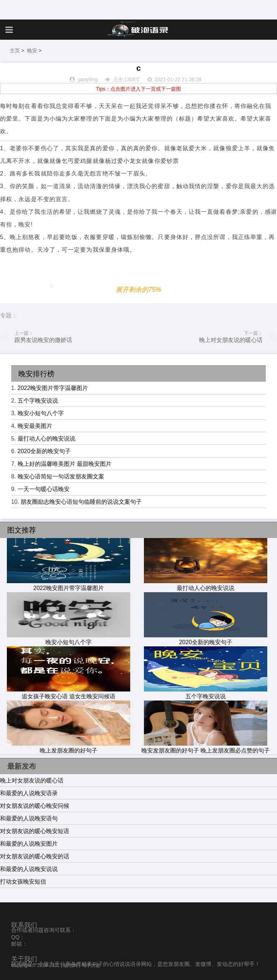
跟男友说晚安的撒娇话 (43, 340)
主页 (15, 51)
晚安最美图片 (35, 426)
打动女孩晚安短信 (23, 882)
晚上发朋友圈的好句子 (69, 747)
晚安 (32, 51)
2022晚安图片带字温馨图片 (53, 388)
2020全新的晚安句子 (44, 451)
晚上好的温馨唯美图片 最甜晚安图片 (65, 464)
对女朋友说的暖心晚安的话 (35, 856)
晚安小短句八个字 (41, 413)
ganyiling (87, 79)
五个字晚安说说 (38, 401)
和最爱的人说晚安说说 (29, 869)
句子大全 (91, 965)
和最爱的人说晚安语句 (29, 818)
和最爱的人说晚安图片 (29, 844)
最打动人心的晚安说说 (47, 439)
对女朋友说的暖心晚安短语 (35, 831)
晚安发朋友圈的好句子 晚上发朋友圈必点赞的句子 (206, 747)
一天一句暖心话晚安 (44, 489)
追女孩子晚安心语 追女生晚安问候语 (69, 693)
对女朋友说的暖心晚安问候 (35, 806)
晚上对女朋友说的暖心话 (231, 340)
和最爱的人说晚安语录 (29, 793)
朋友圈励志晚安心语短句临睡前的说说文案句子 (81, 502)
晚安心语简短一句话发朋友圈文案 (61, 476)
